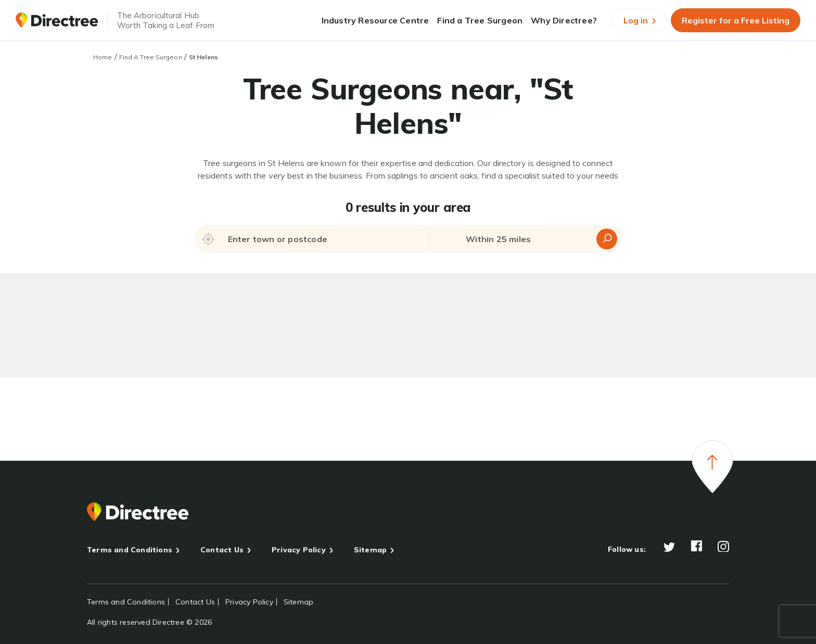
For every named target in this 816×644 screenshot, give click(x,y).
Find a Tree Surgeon (480, 20)
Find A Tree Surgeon (151, 57)
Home (103, 57)
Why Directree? (564, 20)
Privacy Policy (299, 550)
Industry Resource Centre (375, 20)
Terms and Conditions (130, 550)
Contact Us (222, 550)
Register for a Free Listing (736, 20)
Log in (640, 20)
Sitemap (370, 550)
